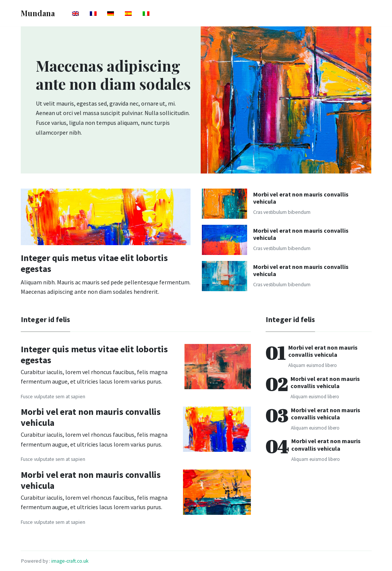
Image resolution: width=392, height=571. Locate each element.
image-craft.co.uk (70, 561)
